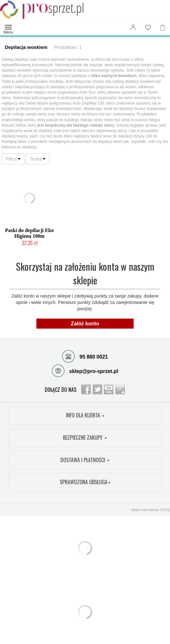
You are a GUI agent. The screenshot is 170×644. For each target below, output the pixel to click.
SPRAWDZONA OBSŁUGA (85, 482)
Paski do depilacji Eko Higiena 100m (29, 233)
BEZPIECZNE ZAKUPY (85, 438)
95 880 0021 (85, 356)
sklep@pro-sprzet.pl (85, 370)
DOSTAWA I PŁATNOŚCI (85, 460)
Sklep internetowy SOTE (151, 510)
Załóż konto (85, 324)
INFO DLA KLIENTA (85, 415)
